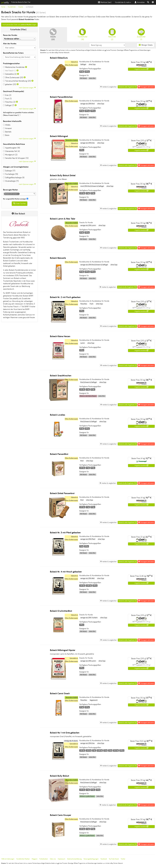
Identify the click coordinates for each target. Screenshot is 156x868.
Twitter (123, 859)
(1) (141, 34)
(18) (83, 34)
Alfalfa (7, 125)
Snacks (21, 7)
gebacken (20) (10, 84)
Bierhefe (7, 132)
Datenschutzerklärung (74, 859)
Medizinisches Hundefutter (14, 67)
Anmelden (140, 2)
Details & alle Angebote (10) (127, 287)
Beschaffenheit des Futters (13, 53)
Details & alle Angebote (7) (127, 405)
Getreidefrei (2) (10, 74)
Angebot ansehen (141, 69)
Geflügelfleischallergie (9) (14, 178)
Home (3, 7)
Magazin (35, 859)
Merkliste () (105, 2)
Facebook (104, 859)
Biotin (6, 135)
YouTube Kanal (114, 859)
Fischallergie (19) (11, 174)
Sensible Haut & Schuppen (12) (16, 158)
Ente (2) (7, 95)
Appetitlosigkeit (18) (12, 148)
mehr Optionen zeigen (26, 88)
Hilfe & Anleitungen (8, 859)
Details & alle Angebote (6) (127, 126)
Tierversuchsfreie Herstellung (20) (17, 81)
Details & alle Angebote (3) (127, 165)
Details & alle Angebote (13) (127, 805)
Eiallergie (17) (9, 171)
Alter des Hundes (10, 44)
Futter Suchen (20, 204)
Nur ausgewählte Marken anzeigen (16, 199)
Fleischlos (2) (9, 102)
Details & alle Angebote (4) (127, 562)
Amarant (7, 128)
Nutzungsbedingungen (91, 859)
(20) (53, 34)
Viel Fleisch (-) (10, 71)
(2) (112, 34)
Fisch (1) (7, 99)
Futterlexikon (44, 859)
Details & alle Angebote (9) (127, 209)
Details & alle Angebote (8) (127, 844)
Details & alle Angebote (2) (127, 365)
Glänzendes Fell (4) (11, 151)
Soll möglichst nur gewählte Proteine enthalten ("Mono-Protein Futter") (19, 114)
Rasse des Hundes (10, 35)
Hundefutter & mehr (123, 2)
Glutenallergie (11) (11, 181)
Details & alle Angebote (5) (127, 87)
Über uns (53, 859)
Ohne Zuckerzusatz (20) (13, 77)
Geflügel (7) (9, 105)
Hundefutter (12, 7)
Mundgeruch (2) (10, 155)
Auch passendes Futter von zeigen (19, 25)
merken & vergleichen (108, 87)
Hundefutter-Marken (23, 859)
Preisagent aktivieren (146, 87)
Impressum (61, 859)
